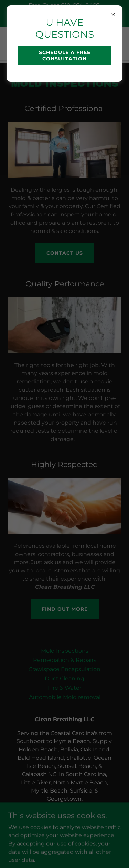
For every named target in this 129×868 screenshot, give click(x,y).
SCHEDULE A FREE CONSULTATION (65, 56)
